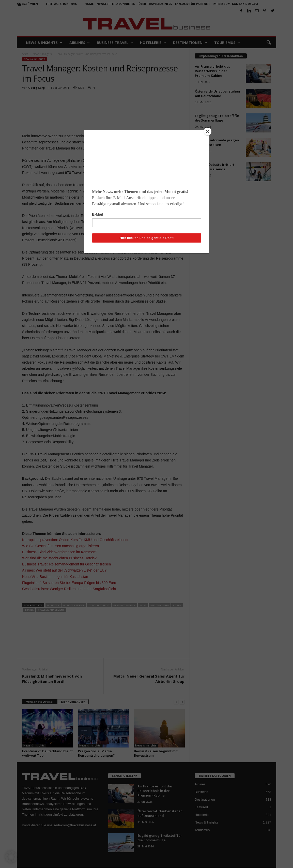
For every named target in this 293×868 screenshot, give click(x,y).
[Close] (208, 131)
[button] (11, 857)
